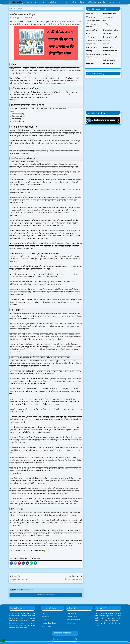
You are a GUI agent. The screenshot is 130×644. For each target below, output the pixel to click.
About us (45, 614)
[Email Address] (63, 639)
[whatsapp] (111, 2)
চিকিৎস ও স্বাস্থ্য (71, 623)
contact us (45, 617)
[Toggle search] (120, 2)
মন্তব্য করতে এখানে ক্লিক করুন (46, 595)
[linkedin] (113, 2)
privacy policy (46, 626)
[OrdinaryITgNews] (103, 120)
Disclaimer (45, 620)
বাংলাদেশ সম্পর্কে (72, 617)
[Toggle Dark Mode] (117, 2)
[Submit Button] (76, 639)
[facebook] (108, 2)
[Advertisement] (103, 94)
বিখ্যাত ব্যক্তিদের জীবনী (73, 620)
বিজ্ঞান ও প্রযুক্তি (71, 614)
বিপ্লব (116, 614)
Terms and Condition (49, 623)
